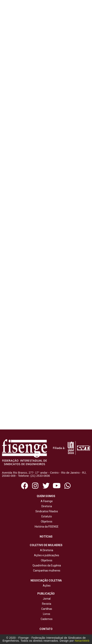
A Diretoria (46, 550)
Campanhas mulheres (46, 571)
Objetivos (46, 521)
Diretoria (46, 506)
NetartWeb (82, 641)
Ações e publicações (46, 555)
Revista (47, 604)
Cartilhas (47, 609)
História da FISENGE (46, 527)
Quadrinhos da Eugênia (46, 565)
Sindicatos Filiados (46, 511)
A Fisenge (46, 501)
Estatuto (46, 516)
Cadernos (47, 619)
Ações (46, 586)
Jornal (47, 599)
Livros (47, 614)
